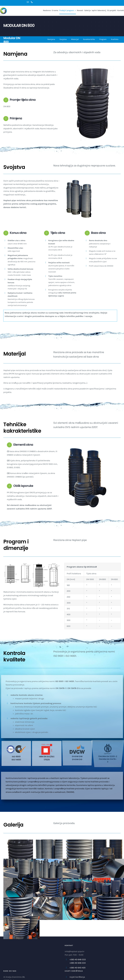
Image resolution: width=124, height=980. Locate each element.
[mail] (28, 2)
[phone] (32, 2)
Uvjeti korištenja (77, 977)
